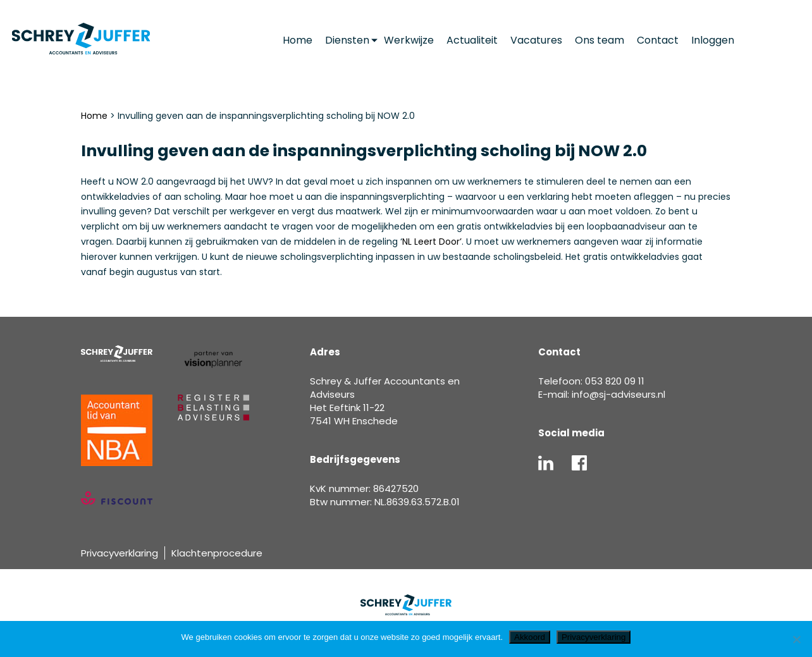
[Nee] (796, 639)
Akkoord (530, 637)
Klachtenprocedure (217, 553)
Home (94, 116)
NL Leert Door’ (432, 242)
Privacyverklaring (120, 553)
